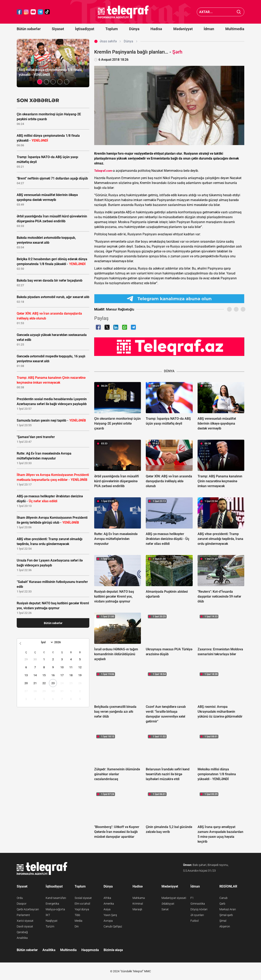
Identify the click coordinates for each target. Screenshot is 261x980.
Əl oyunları (197, 915)
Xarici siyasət (25, 921)
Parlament (23, 915)
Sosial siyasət (83, 898)
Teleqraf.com (103, 171)
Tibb (77, 915)
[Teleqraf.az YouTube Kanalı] (169, 347)
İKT (48, 915)
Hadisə (156, 29)
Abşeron (225, 926)
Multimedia (235, 29)
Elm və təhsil (82, 904)
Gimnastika (198, 904)
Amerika (109, 904)
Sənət (165, 909)
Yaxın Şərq (110, 915)
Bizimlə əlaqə (113, 950)
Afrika (107, 898)
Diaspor (22, 904)
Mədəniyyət (183, 29)
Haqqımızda (90, 950)
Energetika (52, 904)
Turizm (50, 926)
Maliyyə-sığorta (55, 909)
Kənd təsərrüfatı (56, 898)
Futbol (195, 921)
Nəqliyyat (52, 921)
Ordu (20, 898)
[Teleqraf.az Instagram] (26, 12)
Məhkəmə (139, 898)
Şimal (223, 921)
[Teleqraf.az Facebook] (19, 12)
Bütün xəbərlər (29, 29)
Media (79, 921)
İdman (209, 29)
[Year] (60, 642)
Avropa (108, 921)
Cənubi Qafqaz (113, 926)
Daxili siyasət (25, 926)
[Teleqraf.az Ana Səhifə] (123, 12)
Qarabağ (22, 932)
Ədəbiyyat (168, 904)
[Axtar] (239, 12)
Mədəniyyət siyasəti (174, 898)
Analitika (22, 938)
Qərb (222, 904)
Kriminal (138, 904)
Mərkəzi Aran (228, 909)
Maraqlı (137, 909)
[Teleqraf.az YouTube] (33, 12)
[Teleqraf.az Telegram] (40, 12)
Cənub (223, 898)
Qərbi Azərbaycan (28, 909)
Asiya (107, 909)
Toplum (112, 29)
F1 (192, 898)
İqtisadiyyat (85, 29)
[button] (40, 82)
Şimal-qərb (226, 915)
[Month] (46, 642)
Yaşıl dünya (82, 909)
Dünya (134, 29)
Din (77, 926)
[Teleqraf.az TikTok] (47, 12)
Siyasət (58, 29)
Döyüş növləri (199, 909)
